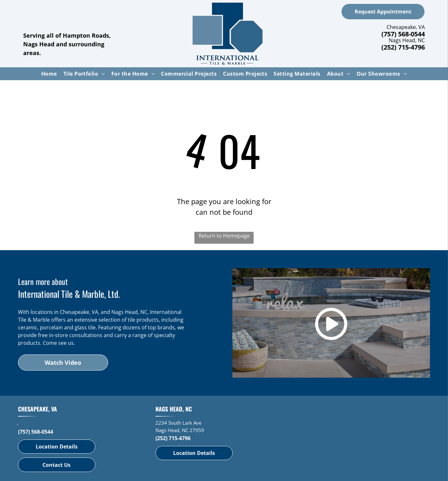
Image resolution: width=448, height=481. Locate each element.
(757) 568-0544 (403, 34)
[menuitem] (49, 74)
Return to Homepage (224, 236)
